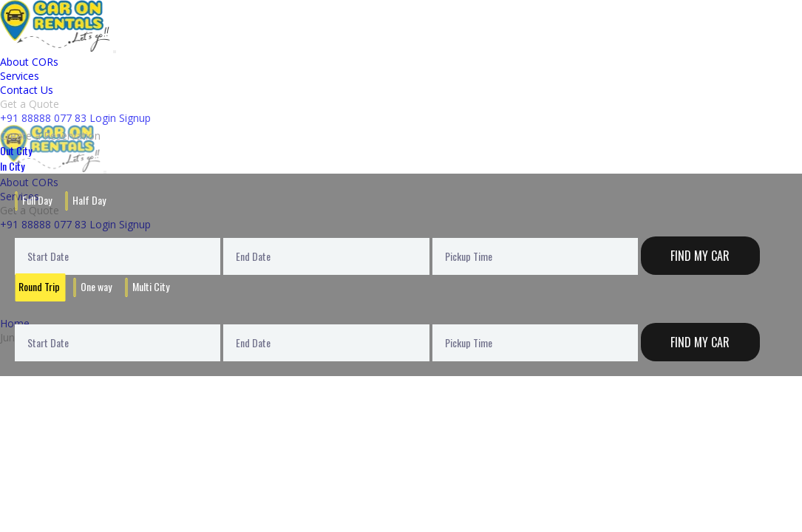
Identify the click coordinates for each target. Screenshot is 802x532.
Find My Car (700, 256)
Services (20, 76)
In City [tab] (12, 166)
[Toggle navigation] (115, 52)
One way (96, 286)
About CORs (29, 62)
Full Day (37, 200)
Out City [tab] (16, 150)
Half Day (89, 200)
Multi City (151, 286)
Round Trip (39, 286)
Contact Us (27, 90)
